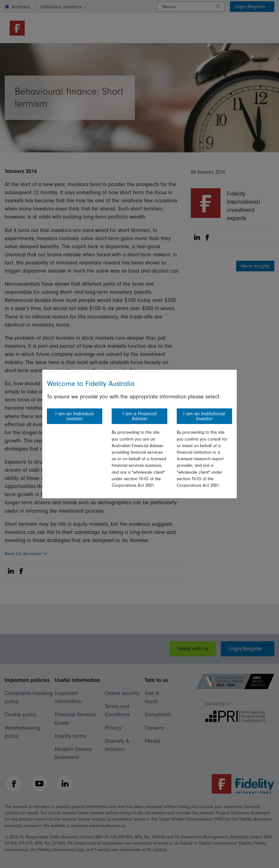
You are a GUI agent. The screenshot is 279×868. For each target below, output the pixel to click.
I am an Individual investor (75, 416)
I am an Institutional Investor (204, 416)
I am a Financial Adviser (140, 416)
